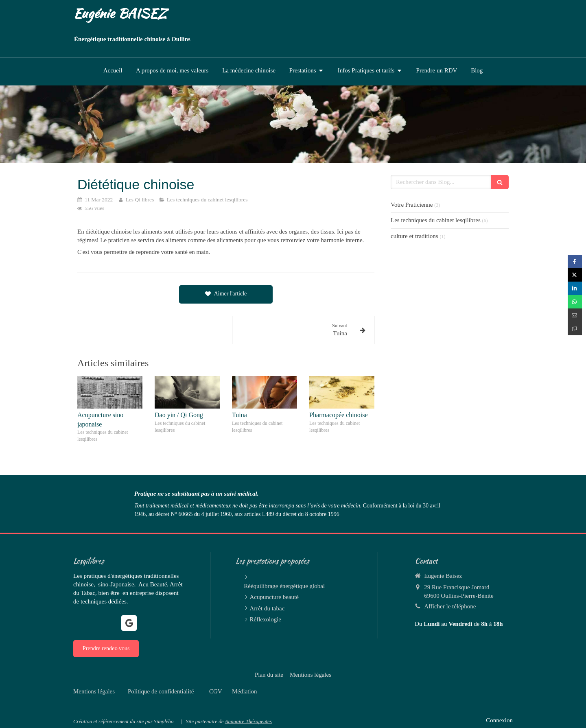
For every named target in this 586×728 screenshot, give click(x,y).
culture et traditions (414, 236)
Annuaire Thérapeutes (248, 721)
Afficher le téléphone (450, 606)
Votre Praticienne (412, 205)
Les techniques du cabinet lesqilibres (436, 220)
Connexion (499, 720)
